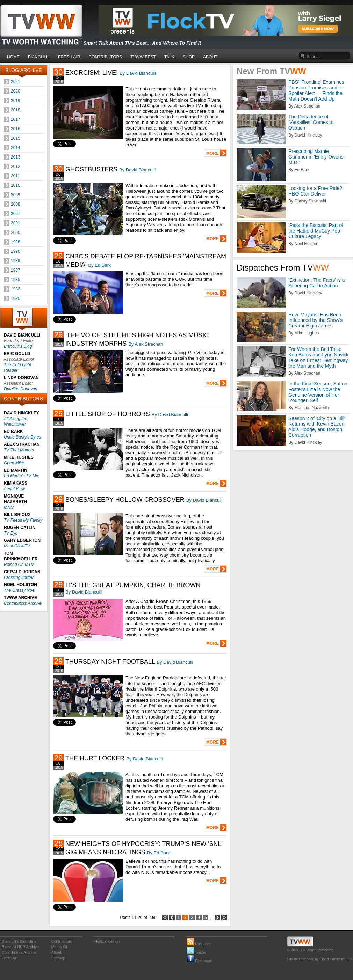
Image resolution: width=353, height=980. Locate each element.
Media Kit (59, 947)
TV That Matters (19, 450)
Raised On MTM (19, 565)
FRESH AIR (69, 57)
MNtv (9, 507)
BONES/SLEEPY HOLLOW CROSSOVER (125, 500)
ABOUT (210, 57)
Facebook (199, 961)
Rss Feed (199, 944)
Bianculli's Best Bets (19, 941)
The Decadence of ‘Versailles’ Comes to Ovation (311, 122)
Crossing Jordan (19, 577)
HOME (13, 57)
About (56, 952)
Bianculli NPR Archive (20, 947)
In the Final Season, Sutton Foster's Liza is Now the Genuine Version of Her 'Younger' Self (318, 392)
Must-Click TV (17, 546)
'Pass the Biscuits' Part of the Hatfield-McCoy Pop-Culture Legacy (316, 231)
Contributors (62, 941)
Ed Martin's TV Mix (21, 476)
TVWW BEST (143, 57)
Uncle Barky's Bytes (22, 437)
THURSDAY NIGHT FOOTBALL (110, 662)
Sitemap (58, 958)
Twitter (197, 952)
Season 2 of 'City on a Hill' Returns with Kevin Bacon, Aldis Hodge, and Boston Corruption (317, 427)
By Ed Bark (99, 265)
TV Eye (11, 533)
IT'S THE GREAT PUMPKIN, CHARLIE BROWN (133, 585)
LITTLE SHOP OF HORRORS (108, 414)
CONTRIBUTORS (105, 57)
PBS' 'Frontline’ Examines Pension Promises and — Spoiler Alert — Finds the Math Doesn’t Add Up (316, 90)
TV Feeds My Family (23, 520)
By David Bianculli (138, 73)
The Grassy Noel (20, 590)
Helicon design (107, 941)
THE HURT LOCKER (95, 758)
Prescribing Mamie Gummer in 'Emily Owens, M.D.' (316, 157)
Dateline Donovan (20, 389)
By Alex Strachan (146, 344)
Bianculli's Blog (18, 346)
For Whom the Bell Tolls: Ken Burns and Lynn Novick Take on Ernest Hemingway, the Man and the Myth (319, 358)
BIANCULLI (39, 57)
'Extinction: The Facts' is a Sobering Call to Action (317, 283)
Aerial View (14, 489)
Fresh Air (9, 958)
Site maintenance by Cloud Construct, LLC (320, 959)
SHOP (189, 57)
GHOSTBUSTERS (91, 169)
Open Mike (14, 463)
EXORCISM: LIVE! (92, 73)
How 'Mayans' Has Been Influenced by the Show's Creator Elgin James (315, 320)
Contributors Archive (23, 603)
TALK (169, 57)
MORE (212, 153)
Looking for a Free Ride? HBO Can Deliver (315, 191)
